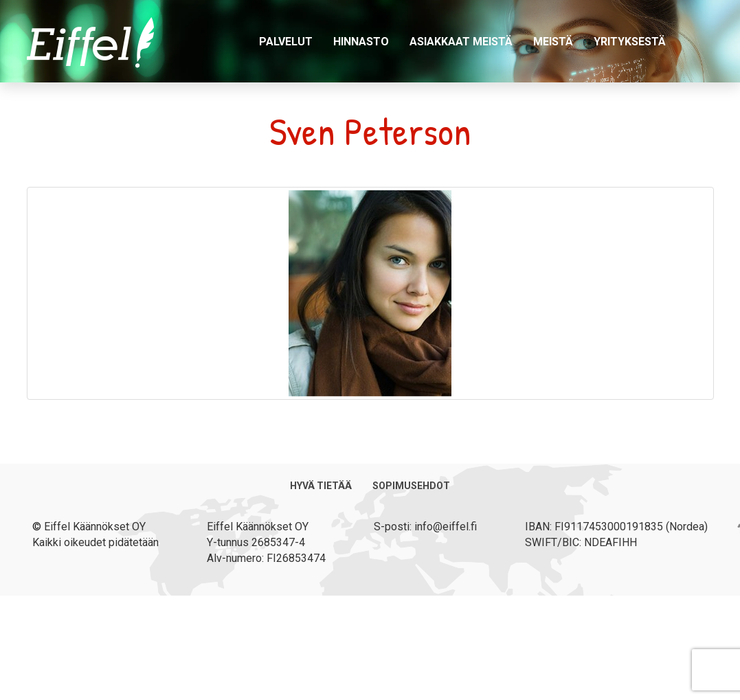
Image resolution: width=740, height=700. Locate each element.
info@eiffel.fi (446, 527)
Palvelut (286, 42)
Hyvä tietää (321, 486)
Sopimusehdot (411, 486)
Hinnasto (361, 42)
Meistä (553, 42)
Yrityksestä (630, 42)
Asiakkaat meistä (461, 42)
